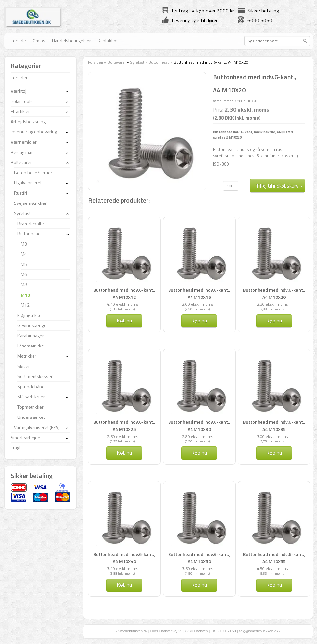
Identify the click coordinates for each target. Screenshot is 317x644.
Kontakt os (108, 41)
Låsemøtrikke (31, 346)
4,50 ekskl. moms (272, 569)
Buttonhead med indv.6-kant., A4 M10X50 (199, 558)
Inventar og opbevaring (34, 132)
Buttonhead (159, 62)
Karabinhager (31, 335)
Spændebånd (31, 386)
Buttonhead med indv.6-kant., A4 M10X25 (124, 426)
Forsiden (96, 62)
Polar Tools (22, 101)
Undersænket (31, 417)
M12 (25, 305)
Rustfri (21, 193)
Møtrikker (27, 356)
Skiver (24, 366)
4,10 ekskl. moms (123, 304)
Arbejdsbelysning (28, 121)
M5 (24, 264)
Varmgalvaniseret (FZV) (37, 427)
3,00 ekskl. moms (272, 436)
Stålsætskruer (31, 397)
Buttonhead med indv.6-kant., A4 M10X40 (124, 558)
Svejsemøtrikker (30, 203)
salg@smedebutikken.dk (259, 631)
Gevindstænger (33, 325)
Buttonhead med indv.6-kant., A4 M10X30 (199, 426)
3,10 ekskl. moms (123, 569)
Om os (39, 41)
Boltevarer (117, 62)
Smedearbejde (26, 437)
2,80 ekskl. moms (197, 436)
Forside (18, 41)
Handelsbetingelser (71, 41)
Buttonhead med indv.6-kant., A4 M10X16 (199, 293)
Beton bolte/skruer (33, 172)
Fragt (16, 448)
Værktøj (19, 91)
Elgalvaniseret (28, 183)
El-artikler (20, 111)
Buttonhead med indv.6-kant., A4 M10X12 (124, 293)
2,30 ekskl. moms (272, 304)
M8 (24, 285)
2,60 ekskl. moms (123, 436)
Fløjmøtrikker (30, 315)
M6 (24, 274)
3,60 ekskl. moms (197, 569)
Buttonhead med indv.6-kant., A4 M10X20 (274, 293)
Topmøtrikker (31, 407)
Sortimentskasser (35, 376)
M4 (24, 254)
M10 (25, 295)
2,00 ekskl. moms (197, 304)
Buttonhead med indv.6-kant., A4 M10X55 (274, 558)
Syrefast (137, 62)
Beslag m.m (22, 152)
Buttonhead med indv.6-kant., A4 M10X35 (274, 426)
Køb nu (124, 321)
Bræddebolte (31, 223)
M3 (24, 244)
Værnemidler (24, 142)
